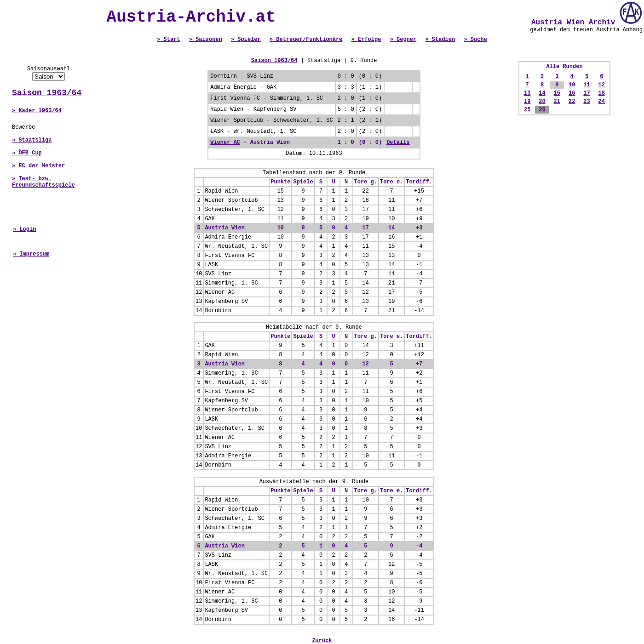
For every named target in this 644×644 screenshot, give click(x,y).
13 (527, 93)
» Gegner (403, 40)
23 (586, 102)
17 (586, 93)
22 (572, 102)
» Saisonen (206, 40)
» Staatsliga (32, 140)
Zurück (322, 641)
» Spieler (246, 40)
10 (572, 85)
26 (542, 110)
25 (527, 110)
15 (557, 93)
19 (527, 102)
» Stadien (440, 40)
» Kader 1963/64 (37, 111)
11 (586, 85)
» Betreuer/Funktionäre (306, 40)
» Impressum (31, 254)
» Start (168, 40)
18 (602, 93)
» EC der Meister (38, 166)
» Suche (475, 40)
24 (602, 102)
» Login (24, 229)
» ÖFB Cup (27, 153)
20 (542, 102)
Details (398, 142)
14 (542, 93)
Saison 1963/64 (47, 93)
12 (602, 85)
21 (557, 102)
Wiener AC (225, 142)
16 (572, 93)
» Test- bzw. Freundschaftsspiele (43, 182)
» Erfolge (366, 40)
